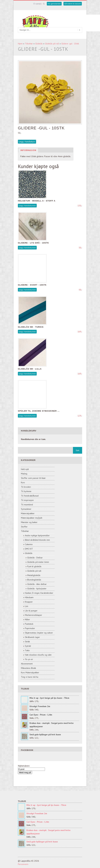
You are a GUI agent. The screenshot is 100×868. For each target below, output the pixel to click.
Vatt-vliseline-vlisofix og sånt (38, 655)
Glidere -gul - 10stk (70, 44)
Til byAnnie (26, 491)
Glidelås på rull (52, 44)
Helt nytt (25, 469)
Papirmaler (30, 628)
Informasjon (28, 150)
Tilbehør (29, 44)
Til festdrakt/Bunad (30, 496)
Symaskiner (26, 509)
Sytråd (28, 646)
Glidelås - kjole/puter (37, 589)
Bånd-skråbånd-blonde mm (37, 540)
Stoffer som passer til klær (33, 478)
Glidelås (39, 44)
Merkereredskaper (33, 615)
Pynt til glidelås (34, 566)
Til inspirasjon (27, 500)
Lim (27, 606)
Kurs (23, 482)
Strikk (27, 642)
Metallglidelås (34, 575)
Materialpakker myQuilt (32, 518)
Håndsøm (29, 597)
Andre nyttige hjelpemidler (37, 535)
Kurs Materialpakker (30, 672)
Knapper (29, 602)
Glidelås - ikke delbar (37, 584)
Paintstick (29, 624)
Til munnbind (27, 505)
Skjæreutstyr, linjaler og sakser (39, 633)
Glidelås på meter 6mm (38, 562)
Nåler (27, 619)
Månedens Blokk (28, 668)
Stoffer (24, 527)
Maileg (24, 474)
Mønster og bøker (29, 522)
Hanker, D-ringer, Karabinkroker (39, 593)
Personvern (23, 864)
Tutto (27, 650)
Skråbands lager (32, 637)
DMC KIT (29, 549)
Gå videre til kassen (73, 4)
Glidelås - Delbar (35, 558)
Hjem (20, 44)
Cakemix (29, 544)
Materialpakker (28, 513)
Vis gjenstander (54, 4)
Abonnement (27, 664)
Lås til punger (31, 611)
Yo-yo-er (29, 659)
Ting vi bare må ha (30, 677)
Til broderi (26, 487)
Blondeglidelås (34, 580)
